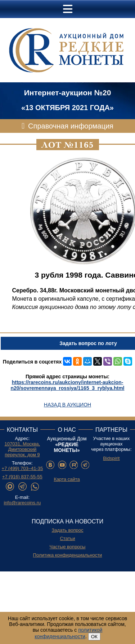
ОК (94, 637)
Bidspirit (111, 458)
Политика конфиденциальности (68, 555)
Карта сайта (67, 479)
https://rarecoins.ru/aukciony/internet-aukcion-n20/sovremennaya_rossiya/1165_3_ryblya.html (68, 385)
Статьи (67, 538)
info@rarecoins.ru (22, 503)
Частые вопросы (68, 547)
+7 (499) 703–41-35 (22, 468)
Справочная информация (71, 126)
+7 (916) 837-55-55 (22, 477)
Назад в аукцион (67, 405)
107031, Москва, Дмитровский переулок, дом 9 (22, 449)
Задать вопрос (68, 530)
